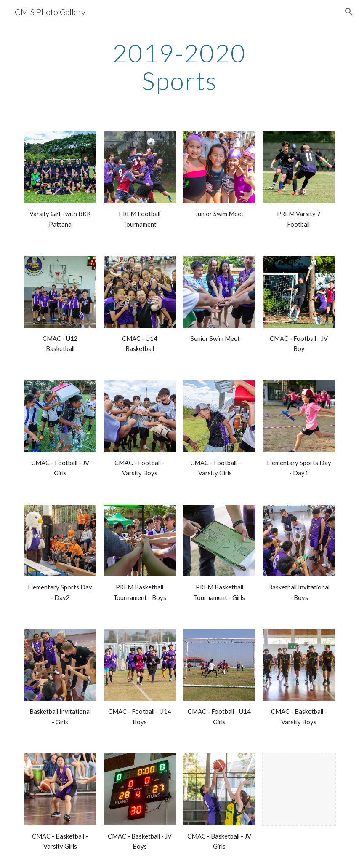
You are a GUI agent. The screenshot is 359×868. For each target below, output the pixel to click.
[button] (349, 12)
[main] (180, 67)
